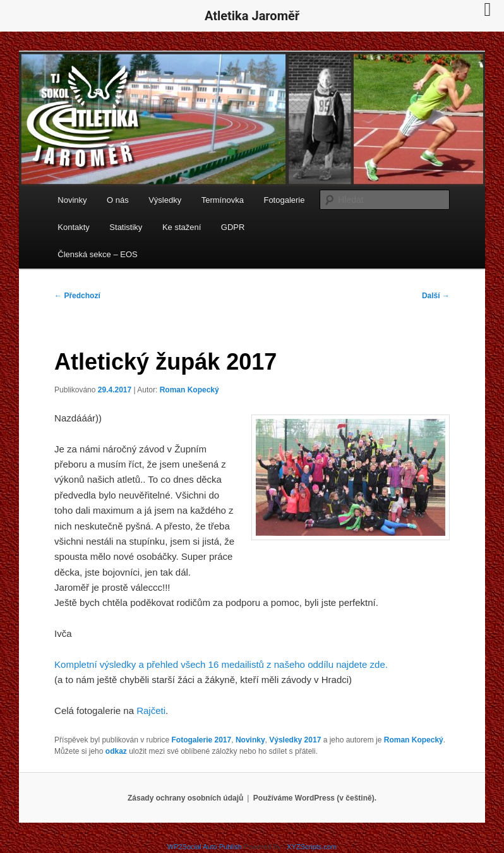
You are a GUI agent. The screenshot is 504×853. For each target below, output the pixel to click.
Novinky (72, 200)
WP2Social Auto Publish (205, 847)
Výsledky (165, 200)
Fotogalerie (284, 200)
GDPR (233, 227)
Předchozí (77, 296)
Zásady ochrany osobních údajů (185, 798)
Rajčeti (151, 711)
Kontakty (74, 227)
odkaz (116, 751)
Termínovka (223, 200)
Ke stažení (182, 227)
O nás (118, 200)
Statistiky (126, 227)
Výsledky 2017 (295, 740)
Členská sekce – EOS (97, 254)
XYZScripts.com (312, 847)
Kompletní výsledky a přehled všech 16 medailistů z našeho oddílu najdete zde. (221, 664)
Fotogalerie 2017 (202, 740)
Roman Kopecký (189, 390)
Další (436, 296)
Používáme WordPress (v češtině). (315, 798)
